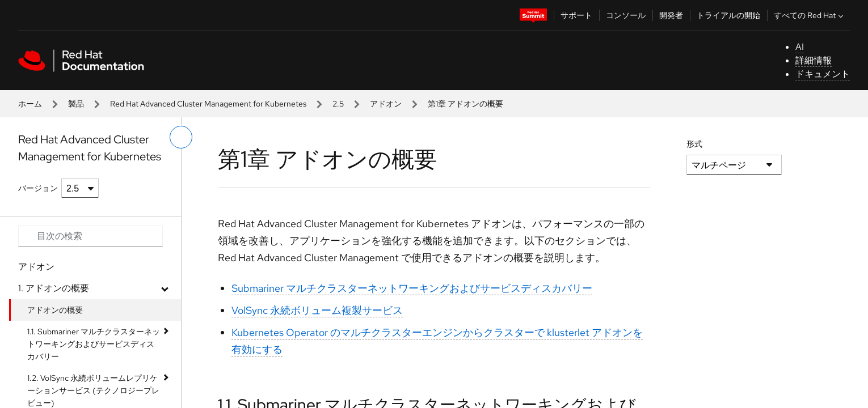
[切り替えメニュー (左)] (181, 137)
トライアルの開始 (728, 15)
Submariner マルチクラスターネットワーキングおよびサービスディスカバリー (412, 288)
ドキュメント (823, 74)
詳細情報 (814, 60)
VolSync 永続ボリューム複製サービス (317, 310)
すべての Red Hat (810, 15)
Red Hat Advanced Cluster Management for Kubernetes (208, 104)
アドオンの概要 (55, 310)
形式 (694, 144)
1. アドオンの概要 (54, 288)
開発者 (671, 15)
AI (800, 47)
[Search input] (90, 236)
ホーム (30, 104)
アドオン (386, 104)
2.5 (338, 104)
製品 (76, 104)
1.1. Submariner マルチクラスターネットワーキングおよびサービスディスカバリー (94, 344)
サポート (576, 15)
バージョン (38, 188)
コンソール (626, 15)
